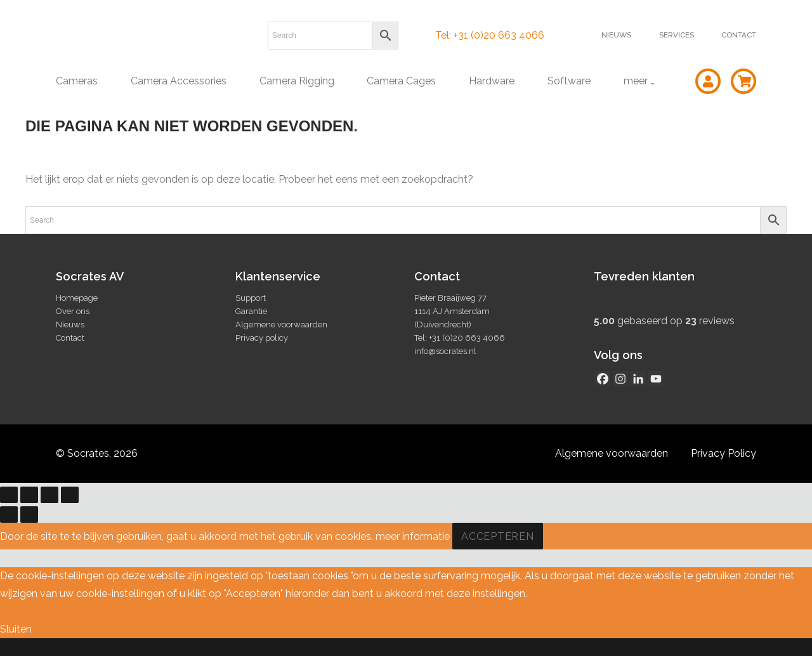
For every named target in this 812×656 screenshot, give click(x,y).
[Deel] (49, 495)
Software (569, 81)
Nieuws (616, 35)
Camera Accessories (179, 81)
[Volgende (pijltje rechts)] (29, 515)
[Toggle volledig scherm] (29, 495)
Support (251, 298)
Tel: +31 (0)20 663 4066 (490, 35)
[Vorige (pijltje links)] (9, 515)
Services (677, 35)
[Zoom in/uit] (9, 495)
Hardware (492, 81)
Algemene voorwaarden (281, 325)
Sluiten (16, 629)
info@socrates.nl (445, 351)
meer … (639, 81)
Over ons (73, 311)
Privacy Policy (724, 453)
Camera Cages (401, 81)
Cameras (77, 81)
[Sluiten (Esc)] (70, 495)
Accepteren (498, 536)
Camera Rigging (297, 81)
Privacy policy (262, 338)
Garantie (251, 311)
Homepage (77, 298)
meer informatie (413, 536)
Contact (739, 35)
